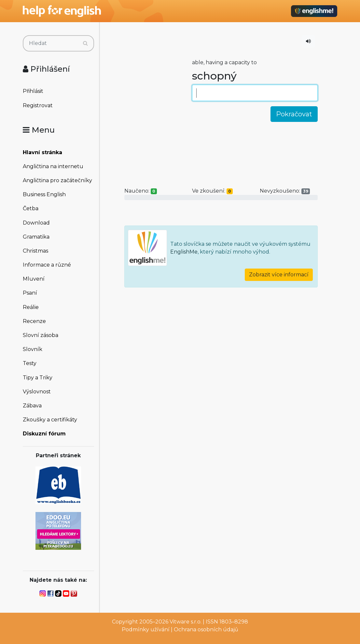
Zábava (32, 406)
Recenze (34, 321)
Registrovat (38, 105)
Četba (31, 208)
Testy (30, 363)
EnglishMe (184, 252)
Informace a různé (47, 265)
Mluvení (34, 279)
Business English (44, 194)
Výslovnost (37, 392)
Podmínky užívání (146, 629)
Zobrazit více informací (279, 275)
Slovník (33, 349)
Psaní (30, 293)
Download (36, 223)
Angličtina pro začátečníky (57, 180)
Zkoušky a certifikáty (50, 420)
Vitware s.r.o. (186, 622)
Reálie (31, 307)
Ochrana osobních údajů (206, 629)
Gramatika (36, 237)
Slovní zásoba (41, 335)
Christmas (35, 251)
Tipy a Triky (38, 378)
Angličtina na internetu (53, 166)
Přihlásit (33, 91)
